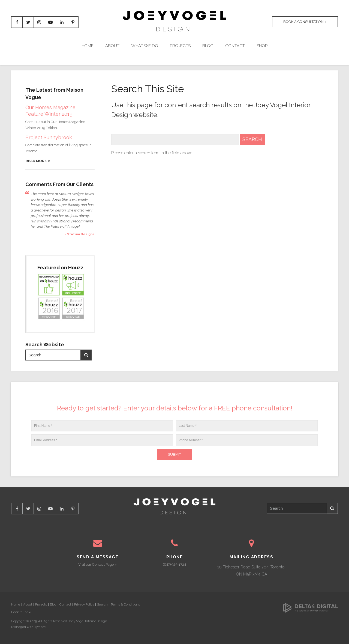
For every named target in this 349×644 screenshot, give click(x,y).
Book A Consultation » (305, 22)
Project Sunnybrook (49, 137)
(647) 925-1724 (174, 564)
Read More (36, 161)
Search (86, 355)
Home (88, 46)
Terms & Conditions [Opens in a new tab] (125, 604)
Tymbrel (40, 627)
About (112, 46)
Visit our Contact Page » (97, 564)
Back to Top (21, 612)
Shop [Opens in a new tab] (262, 46)
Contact (235, 46)
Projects (180, 46)
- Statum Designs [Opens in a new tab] (80, 234)
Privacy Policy (84, 604)
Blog (208, 46)
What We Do (145, 46)
